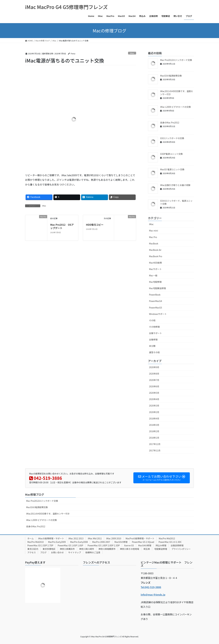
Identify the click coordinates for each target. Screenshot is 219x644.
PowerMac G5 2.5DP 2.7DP (40, 545)
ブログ (43, 552)
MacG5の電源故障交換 (171, 76)
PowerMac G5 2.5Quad (143, 542)
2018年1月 (154, 438)
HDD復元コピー (95, 225)
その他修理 (154, 327)
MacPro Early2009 (57, 542)
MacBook (154, 243)
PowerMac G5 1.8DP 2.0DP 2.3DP (104, 545)
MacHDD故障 (155, 263)
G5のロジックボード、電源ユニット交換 (176, 202)
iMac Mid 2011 (95, 538)
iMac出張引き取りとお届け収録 (175, 185)
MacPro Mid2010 (36, 542)
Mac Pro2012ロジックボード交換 (176, 60)
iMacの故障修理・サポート (51, 538)
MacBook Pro (156, 256)
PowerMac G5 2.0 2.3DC (170, 542)
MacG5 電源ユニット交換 (172, 169)
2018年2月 (154, 431)
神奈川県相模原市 (107, 549)
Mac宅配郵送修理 (157, 288)
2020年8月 (154, 374)
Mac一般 (153, 275)
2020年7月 (154, 380)
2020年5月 (154, 393)
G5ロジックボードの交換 (172, 138)
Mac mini (154, 231)
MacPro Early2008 (79, 542)
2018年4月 (154, 418)
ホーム (31, 538)
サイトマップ (75, 552)
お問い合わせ (57, 552)
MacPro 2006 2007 (101, 542)
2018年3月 (154, 425)
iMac (132, 53)
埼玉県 (147, 549)
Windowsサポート (158, 314)
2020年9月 (154, 367)
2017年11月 (155, 450)
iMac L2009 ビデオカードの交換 (175, 107)
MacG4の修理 (145, 545)
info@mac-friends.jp (153, 595)
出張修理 (153, 339)
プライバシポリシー (181, 549)
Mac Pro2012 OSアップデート (62, 226)
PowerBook (155, 295)
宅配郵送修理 (161, 549)
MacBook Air (155, 250)
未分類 (152, 346)
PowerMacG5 (156, 308)
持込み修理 (161, 545)
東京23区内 (33, 549)
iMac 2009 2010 (114, 538)
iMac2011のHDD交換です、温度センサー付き (177, 93)
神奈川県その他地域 (130, 549)
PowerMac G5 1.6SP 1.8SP (70, 545)
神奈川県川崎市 (87, 549)
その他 (152, 320)
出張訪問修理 (177, 545)
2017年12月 (155, 444)
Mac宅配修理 (155, 282)
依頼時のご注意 (93, 552)
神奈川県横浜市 (67, 549)
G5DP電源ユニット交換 (171, 154)
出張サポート (155, 333)
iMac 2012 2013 (76, 538)
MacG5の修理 (121, 542)
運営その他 (154, 352)
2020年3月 (154, 406)
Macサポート (155, 269)
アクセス (32, 552)
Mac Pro (153, 237)
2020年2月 (154, 412)
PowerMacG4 (156, 301)
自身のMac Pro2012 (170, 123)
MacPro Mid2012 (167, 538)
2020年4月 (154, 399)
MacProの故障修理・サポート (140, 538)
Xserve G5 (129, 545)
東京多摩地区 (49, 549)
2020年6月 (154, 386)
